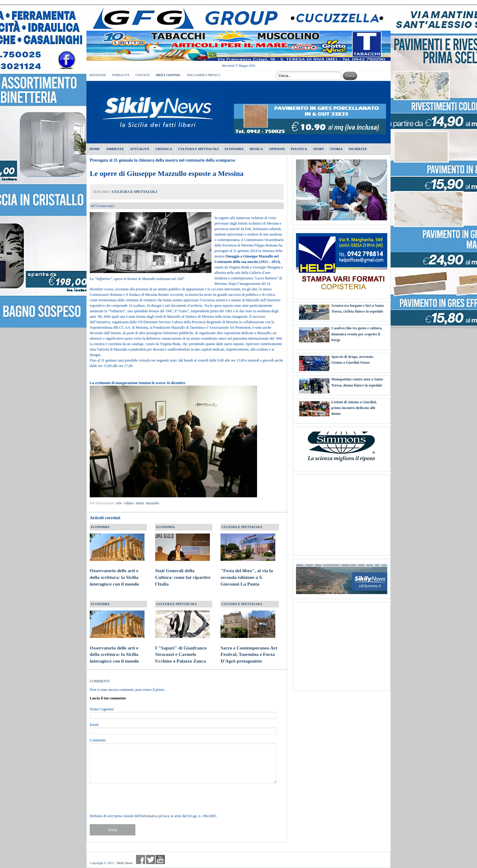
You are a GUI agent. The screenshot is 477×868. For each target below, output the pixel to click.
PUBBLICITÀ (121, 75)
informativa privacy (155, 816)
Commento (98, 740)
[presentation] (136, 798)
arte (119, 503)
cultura (129, 503)
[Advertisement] (342, 513)
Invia (113, 830)
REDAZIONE (98, 75)
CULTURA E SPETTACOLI (134, 192)
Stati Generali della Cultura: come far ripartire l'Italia (183, 572)
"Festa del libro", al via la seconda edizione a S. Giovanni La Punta (248, 572)
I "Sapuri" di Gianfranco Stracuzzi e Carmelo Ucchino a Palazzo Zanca (183, 649)
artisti (140, 503)
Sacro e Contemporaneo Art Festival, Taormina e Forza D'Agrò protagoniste (249, 649)
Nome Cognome (102, 709)
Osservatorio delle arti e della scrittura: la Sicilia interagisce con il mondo (117, 572)
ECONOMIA (100, 527)
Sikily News (125, 863)
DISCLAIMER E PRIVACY (204, 75)
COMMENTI (100, 681)
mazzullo (152, 503)
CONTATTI (142, 75)
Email (94, 725)
